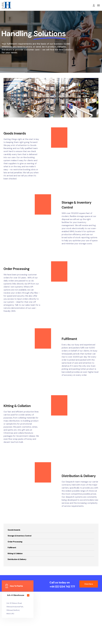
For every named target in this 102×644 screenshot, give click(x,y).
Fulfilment (12, 548)
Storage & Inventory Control (19, 536)
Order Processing (15, 542)
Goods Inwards (14, 530)
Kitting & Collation (15, 553)
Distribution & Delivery (17, 559)
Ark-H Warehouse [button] (16, 595)
